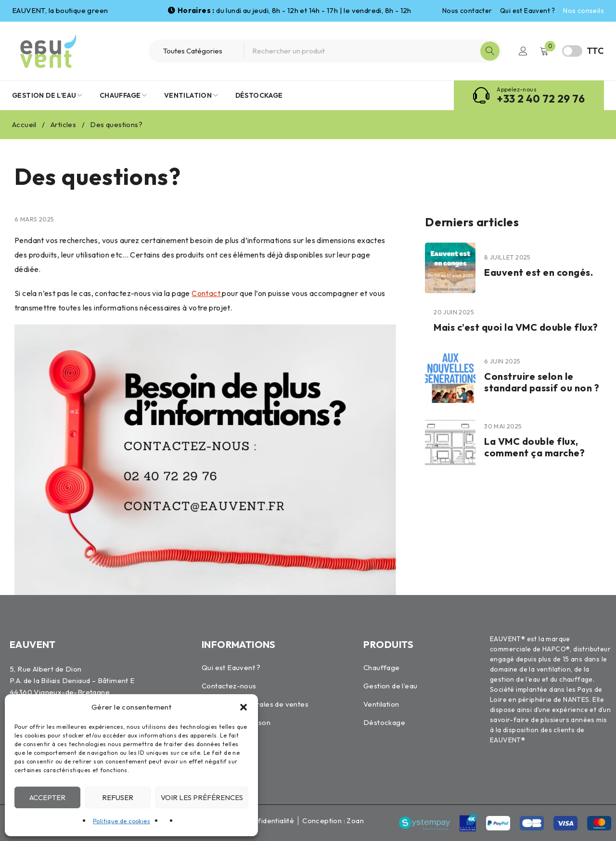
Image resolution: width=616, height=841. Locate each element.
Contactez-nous (229, 686)
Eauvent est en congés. (539, 272)
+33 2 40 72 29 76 (541, 99)
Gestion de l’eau (390, 686)
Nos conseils (584, 11)
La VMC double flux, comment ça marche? (534, 447)
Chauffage (382, 667)
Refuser (118, 797)
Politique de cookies (122, 821)
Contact (207, 293)
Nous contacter (467, 11)
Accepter (47, 797)
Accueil (24, 124)
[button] (244, 707)
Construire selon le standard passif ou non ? (542, 382)
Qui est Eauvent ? (528, 11)
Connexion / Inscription (523, 51)
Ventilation (381, 704)
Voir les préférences (202, 797)
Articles (63, 124)
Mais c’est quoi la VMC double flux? (516, 327)
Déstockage (384, 722)
